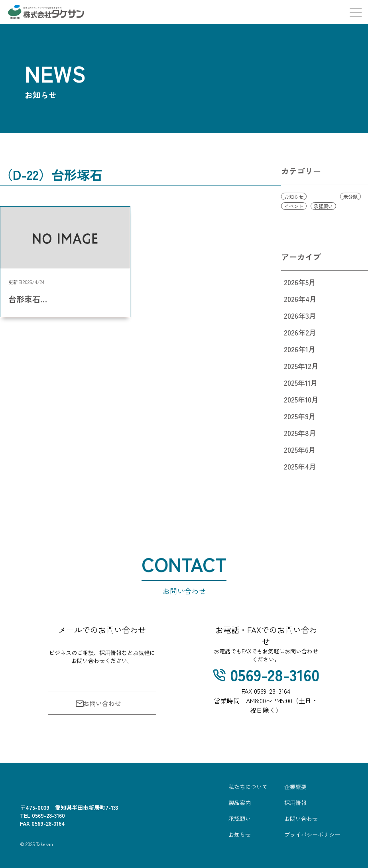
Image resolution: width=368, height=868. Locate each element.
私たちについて (248, 787)
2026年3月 (300, 316)
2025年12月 (301, 366)
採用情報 (295, 803)
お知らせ (294, 196)
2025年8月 (300, 433)
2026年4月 (300, 299)
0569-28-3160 (266, 675)
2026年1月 (300, 349)
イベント (294, 206)
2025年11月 (301, 383)
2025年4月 (300, 466)
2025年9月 (300, 416)
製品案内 (240, 803)
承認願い (323, 206)
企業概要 (295, 787)
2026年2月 (300, 332)
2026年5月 (300, 282)
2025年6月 (300, 450)
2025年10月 (301, 399)
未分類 (350, 196)
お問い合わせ (98, 703)
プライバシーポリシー (312, 834)
